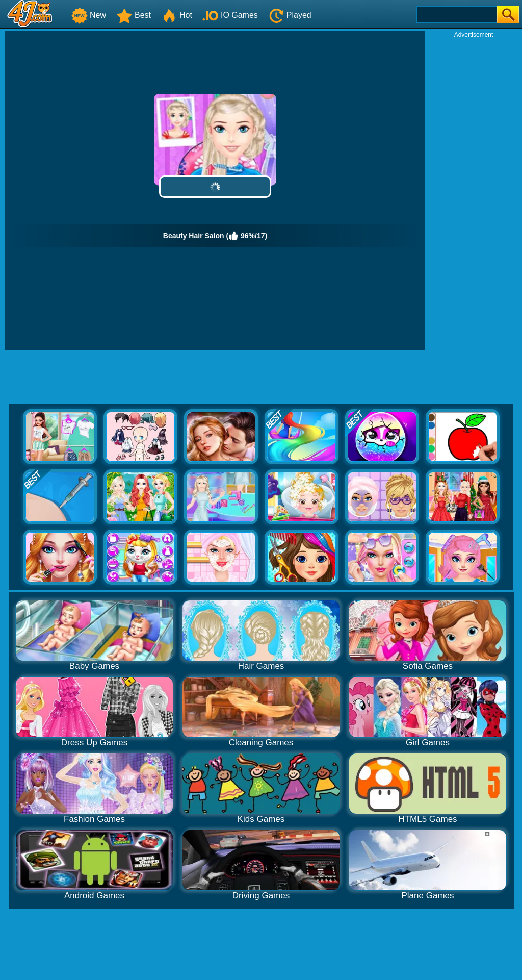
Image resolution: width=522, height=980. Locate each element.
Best (134, 15)
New (89, 15)
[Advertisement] (474, 192)
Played (290, 15)
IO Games (230, 15)
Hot (177, 15)
